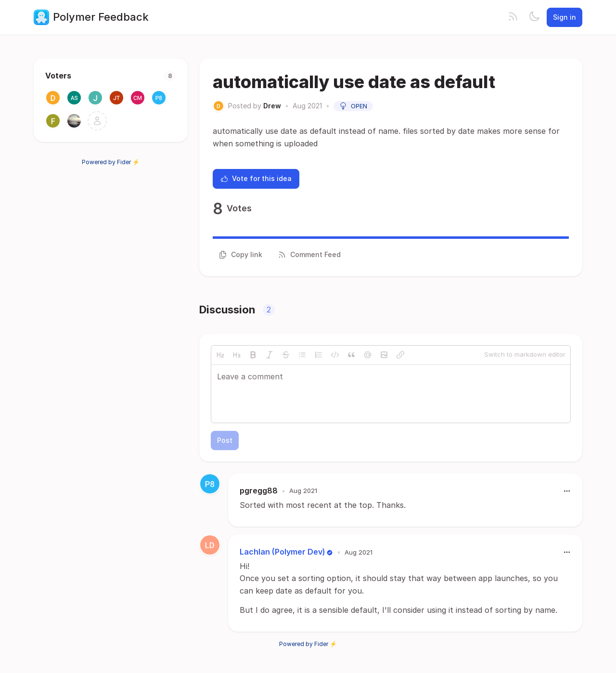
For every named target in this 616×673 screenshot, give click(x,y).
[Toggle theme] (534, 17)
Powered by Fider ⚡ (111, 162)
